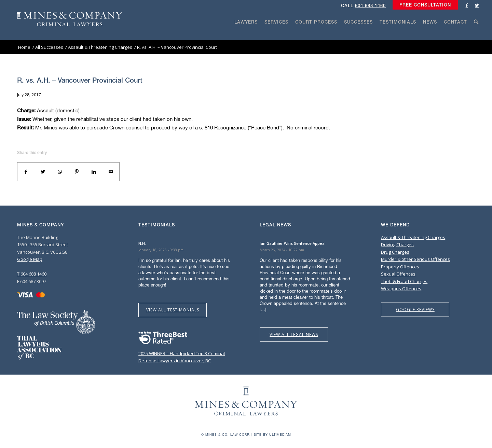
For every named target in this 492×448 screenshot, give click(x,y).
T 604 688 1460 (32, 274)
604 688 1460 (370, 6)
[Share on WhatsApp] (60, 172)
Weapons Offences (401, 289)
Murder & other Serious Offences (415, 259)
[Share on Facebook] (26, 172)
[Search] (476, 35)
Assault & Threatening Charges (413, 237)
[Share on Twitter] (43, 172)
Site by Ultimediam (272, 435)
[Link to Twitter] (477, 5)
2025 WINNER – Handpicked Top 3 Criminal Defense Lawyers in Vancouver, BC (182, 354)
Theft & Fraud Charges (404, 281)
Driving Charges (397, 244)
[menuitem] (423, 5)
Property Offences (400, 267)
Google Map (30, 259)
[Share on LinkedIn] (94, 172)
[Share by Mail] (111, 172)
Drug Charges (395, 252)
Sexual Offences (398, 274)
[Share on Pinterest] (77, 172)
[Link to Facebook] (467, 5)
